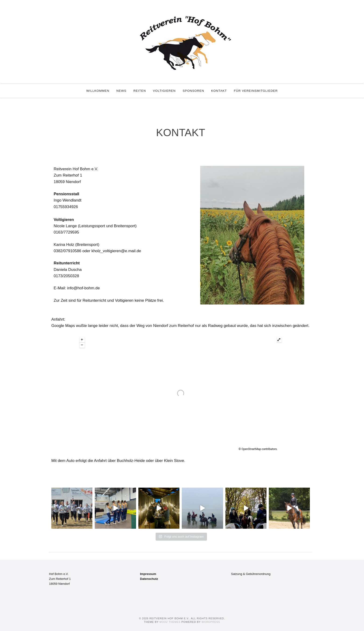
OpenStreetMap (251, 449)
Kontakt (219, 91)
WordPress (211, 622)
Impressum (148, 574)
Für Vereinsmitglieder (256, 91)
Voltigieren (164, 91)
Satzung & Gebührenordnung (251, 574)
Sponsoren (193, 91)
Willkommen (98, 91)
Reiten (140, 91)
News (121, 91)
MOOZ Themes (170, 622)
